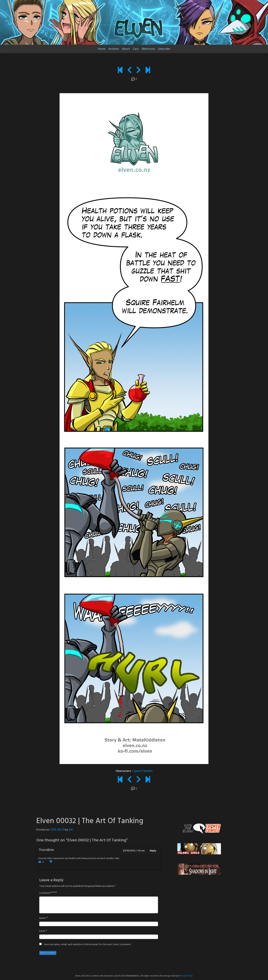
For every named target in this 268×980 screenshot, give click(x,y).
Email (42, 931)
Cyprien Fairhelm (142, 771)
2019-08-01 (57, 830)
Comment (45, 893)
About (126, 49)
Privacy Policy (186, 976)
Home (102, 49)
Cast (136, 49)
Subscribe (164, 49)
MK (71, 830)
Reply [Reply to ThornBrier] (153, 851)
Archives (114, 49)
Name (43, 918)
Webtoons (148, 49)
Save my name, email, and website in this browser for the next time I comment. (87, 945)
